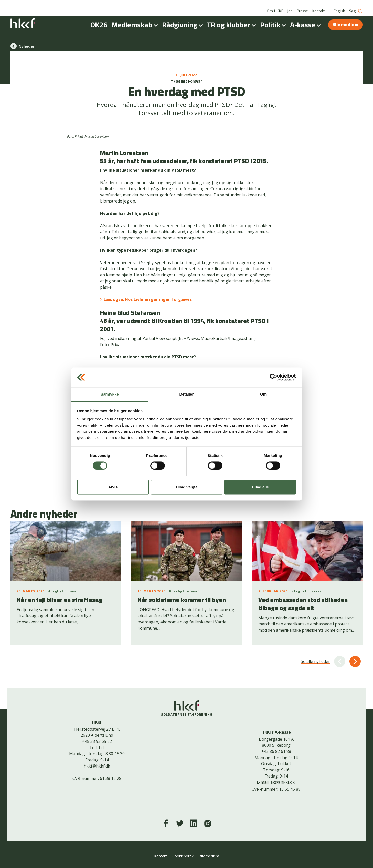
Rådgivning (183, 19)
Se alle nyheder (315, 661)
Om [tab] (263, 394)
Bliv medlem (345, 19)
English (339, 5)
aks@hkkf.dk (283, 782)
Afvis (113, 487)
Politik (274, 19)
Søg (356, 5)
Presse (302, 5)
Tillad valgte (186, 487)
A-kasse (306, 19)
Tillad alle (260, 487)
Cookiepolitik (183, 856)
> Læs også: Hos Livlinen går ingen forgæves (146, 299)
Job (290, 5)
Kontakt (319, 5)
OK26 (99, 19)
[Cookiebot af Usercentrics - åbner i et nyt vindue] (274, 377)
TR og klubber (232, 19)
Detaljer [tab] (187, 394)
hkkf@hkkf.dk (97, 766)
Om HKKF (275, 5)
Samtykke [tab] (110, 394)
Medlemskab (136, 19)
